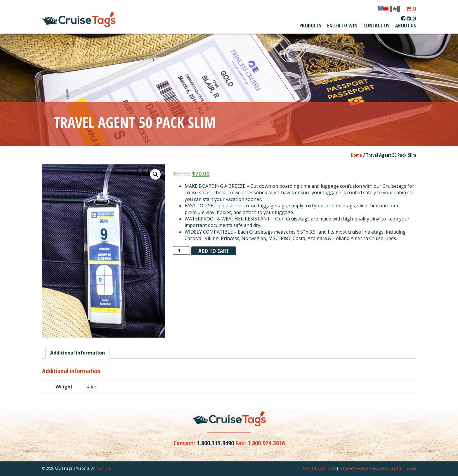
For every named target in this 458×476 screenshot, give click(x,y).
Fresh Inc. (103, 468)
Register (396, 468)
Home (356, 155)
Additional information (78, 353)
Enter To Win (342, 25)
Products (310, 25)
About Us (406, 25)
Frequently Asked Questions (363, 468)
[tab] (78, 353)
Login (411, 468)
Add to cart (214, 251)
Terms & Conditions (319, 468)
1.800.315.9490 (215, 443)
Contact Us (376, 25)
